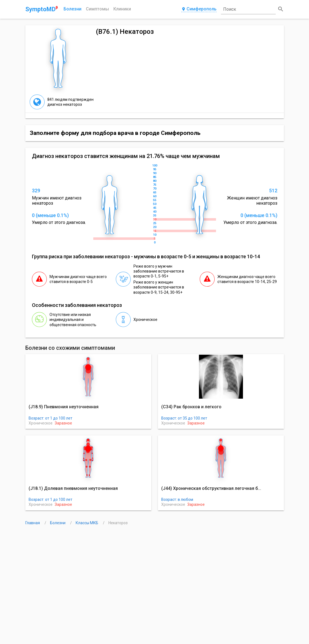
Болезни (73, 9)
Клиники (122, 9)
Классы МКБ (87, 523)
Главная (33, 523)
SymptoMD (42, 9)
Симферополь (199, 9)
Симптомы (97, 9)
